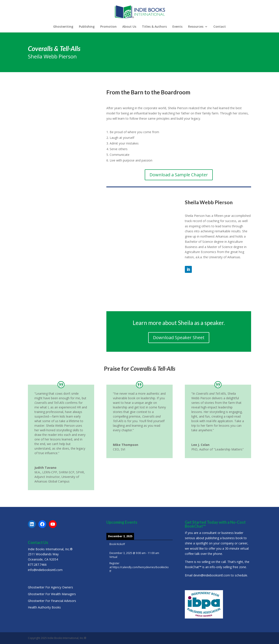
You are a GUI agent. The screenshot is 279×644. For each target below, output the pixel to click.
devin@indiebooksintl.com (212, 575)
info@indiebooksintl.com (45, 570)
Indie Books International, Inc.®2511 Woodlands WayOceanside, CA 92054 (50, 554)
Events (177, 27)
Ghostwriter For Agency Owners (50, 587)
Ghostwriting (63, 27)
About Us (129, 27)
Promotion (108, 27)
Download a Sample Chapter (179, 175)
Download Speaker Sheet (179, 337)
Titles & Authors (154, 27)
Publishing (87, 27)
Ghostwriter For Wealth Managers (52, 594)
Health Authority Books (44, 607)
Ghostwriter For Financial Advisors (52, 601)
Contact (220, 27)
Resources (196, 27)
